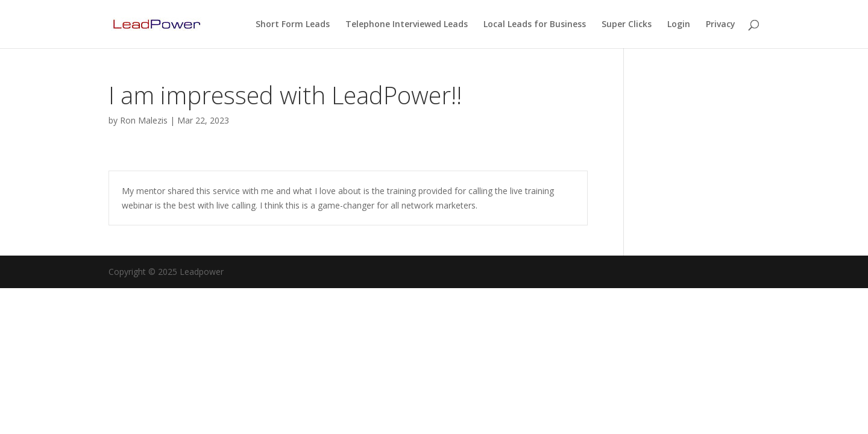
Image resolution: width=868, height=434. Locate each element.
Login (679, 25)
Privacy (721, 25)
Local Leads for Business (535, 25)
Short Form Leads (293, 25)
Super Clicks (627, 25)
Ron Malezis (144, 120)
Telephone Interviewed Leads (407, 25)
